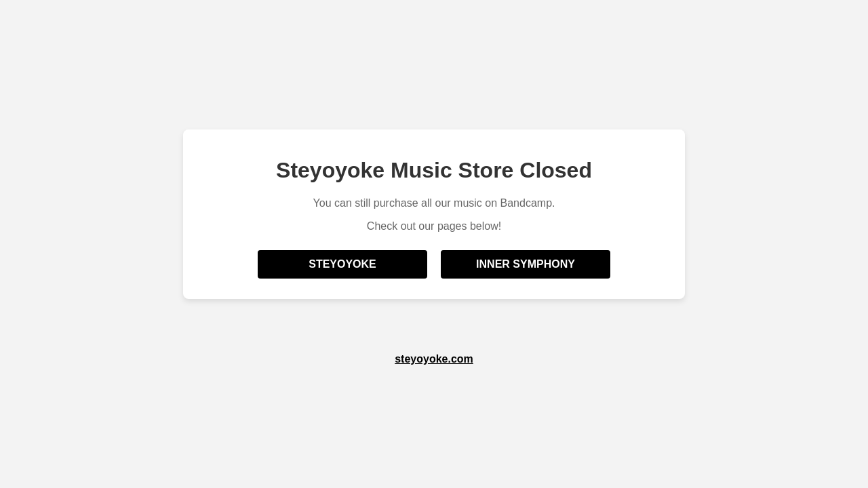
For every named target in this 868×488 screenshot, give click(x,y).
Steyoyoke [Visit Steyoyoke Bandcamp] (342, 264)
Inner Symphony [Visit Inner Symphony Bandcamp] (526, 264)
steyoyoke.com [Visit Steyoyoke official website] (434, 359)
